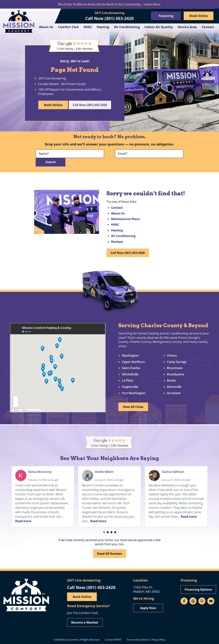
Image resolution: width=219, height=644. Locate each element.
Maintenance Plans (125, 217)
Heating (120, 27)
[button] (104, 531)
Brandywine (176, 375)
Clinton (172, 356)
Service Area (204, 27)
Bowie (172, 381)
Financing (166, 16)
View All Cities (134, 407)
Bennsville (174, 387)
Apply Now (148, 608)
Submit (169, 160)
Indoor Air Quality (176, 27)
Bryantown (175, 368)
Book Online (199, 16)
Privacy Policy (159, 639)
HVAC (105, 27)
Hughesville (130, 387)
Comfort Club (86, 27)
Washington (130, 356)
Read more (23, 520)
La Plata (127, 381)
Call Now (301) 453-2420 (109, 18)
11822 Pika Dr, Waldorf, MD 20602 (146, 589)
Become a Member (85, 622)
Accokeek (174, 393)
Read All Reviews (110, 552)
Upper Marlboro (133, 362)
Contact (208, 35)
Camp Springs (177, 362)
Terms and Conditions (138, 639)
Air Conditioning (144, 27)
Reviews (117, 240)
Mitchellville (130, 375)
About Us (63, 27)
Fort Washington (134, 393)
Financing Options (198, 589)
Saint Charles (131, 368)
